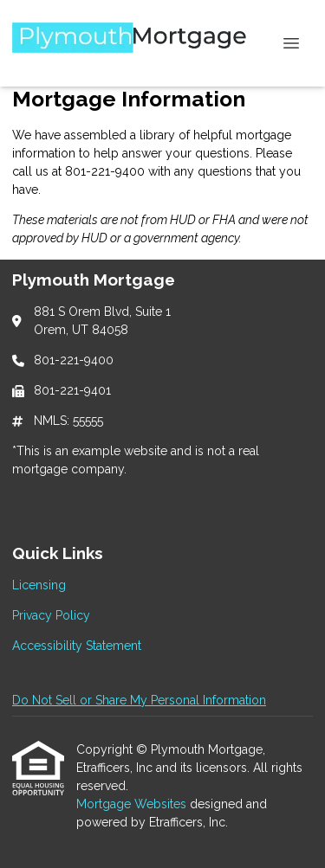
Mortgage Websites (133, 804)
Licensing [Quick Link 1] (39, 585)
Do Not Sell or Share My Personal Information (139, 700)
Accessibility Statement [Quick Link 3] (77, 646)
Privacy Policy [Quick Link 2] (51, 615)
